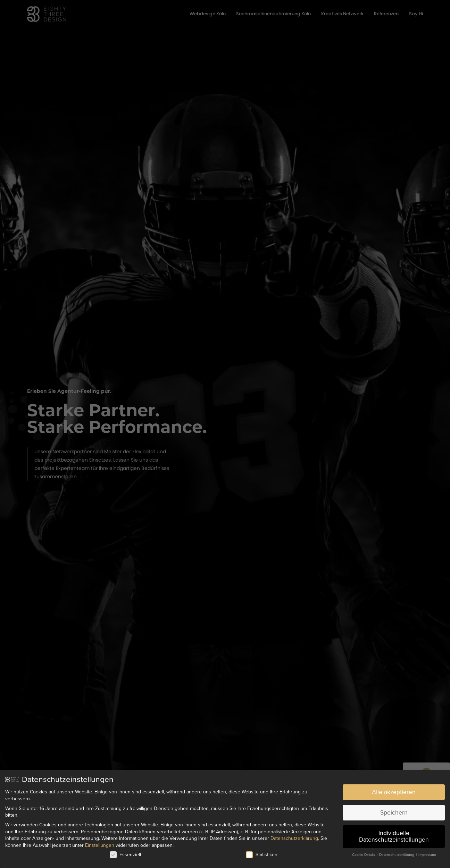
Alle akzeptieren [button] (394, 790)
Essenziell (125, 852)
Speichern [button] (394, 810)
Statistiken (262, 852)
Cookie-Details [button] (364, 852)
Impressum (427, 852)
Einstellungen (100, 843)
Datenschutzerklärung (294, 836)
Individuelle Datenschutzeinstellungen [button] (394, 834)
